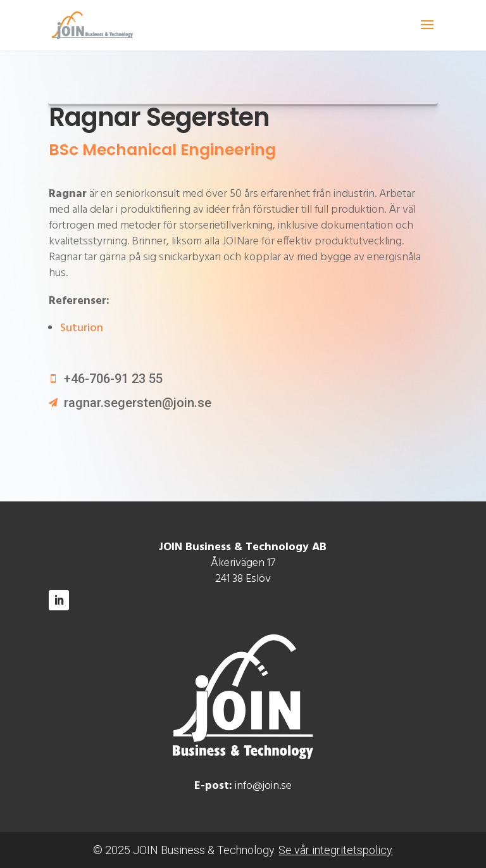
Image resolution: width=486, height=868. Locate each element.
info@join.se (263, 786)
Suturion (82, 328)
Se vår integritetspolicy (335, 850)
